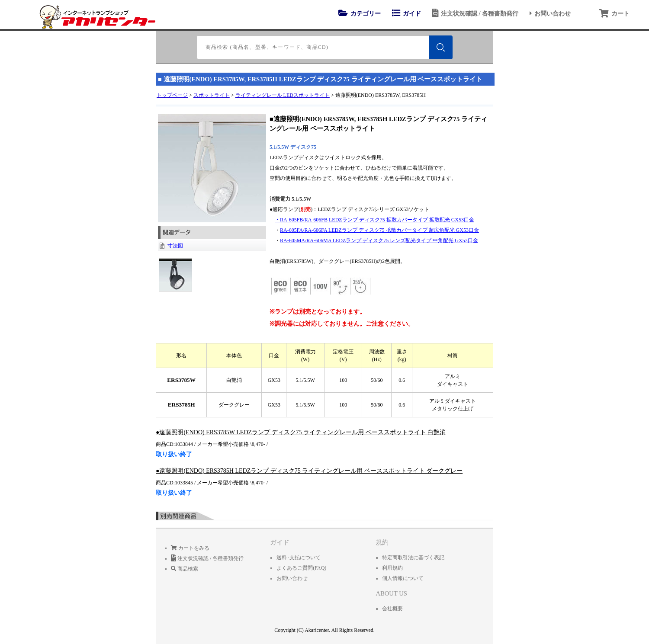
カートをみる (190, 548)
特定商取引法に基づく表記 (413, 557)
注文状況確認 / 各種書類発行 (474, 13)
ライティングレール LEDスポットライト (283, 95)
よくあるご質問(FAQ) (301, 568)
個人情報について (403, 578)
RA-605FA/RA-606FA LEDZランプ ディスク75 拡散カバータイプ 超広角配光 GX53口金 (379, 230)
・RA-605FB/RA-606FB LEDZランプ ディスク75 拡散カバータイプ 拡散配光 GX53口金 (374, 220)
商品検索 (185, 569)
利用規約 (392, 568)
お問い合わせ (549, 13)
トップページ (172, 95)
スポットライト (212, 95)
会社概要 (392, 609)
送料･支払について (299, 557)
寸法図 (175, 246)
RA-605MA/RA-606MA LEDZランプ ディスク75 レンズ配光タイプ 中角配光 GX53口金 (379, 240)
